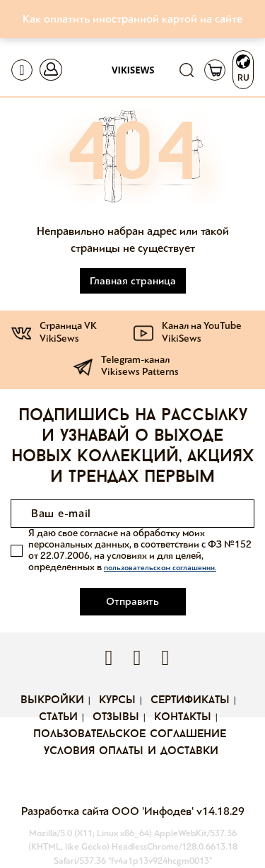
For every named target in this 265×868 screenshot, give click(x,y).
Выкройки (52, 700)
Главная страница (133, 281)
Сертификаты (190, 700)
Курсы (117, 700)
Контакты (183, 717)
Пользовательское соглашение (130, 734)
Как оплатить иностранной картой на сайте (132, 19)
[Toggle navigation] (22, 70)
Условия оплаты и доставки (131, 751)
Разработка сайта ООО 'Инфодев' (109, 811)
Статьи (58, 717)
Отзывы (116, 717)
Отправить (132, 601)
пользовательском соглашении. (160, 568)
